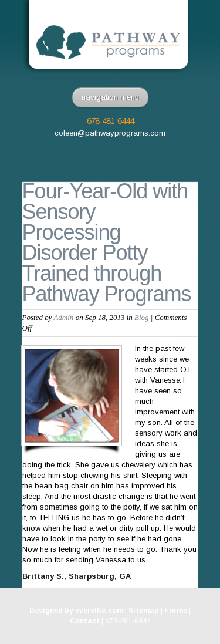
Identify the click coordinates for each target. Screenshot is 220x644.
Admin (63, 317)
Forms (176, 611)
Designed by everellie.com (76, 611)
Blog (142, 317)
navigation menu (110, 97)
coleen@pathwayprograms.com (110, 133)
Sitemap (144, 611)
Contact (85, 621)
